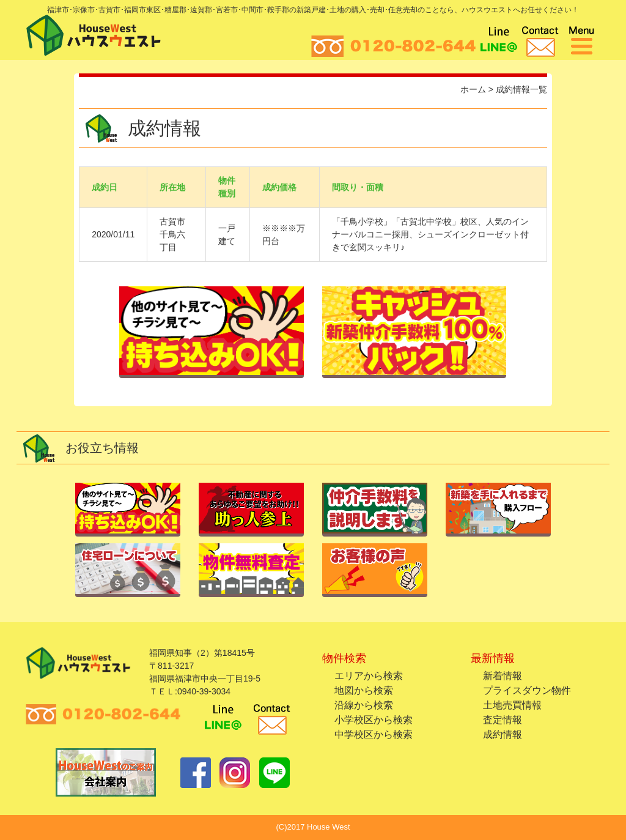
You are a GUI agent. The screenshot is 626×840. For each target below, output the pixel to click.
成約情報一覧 (521, 89)
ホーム (473, 89)
